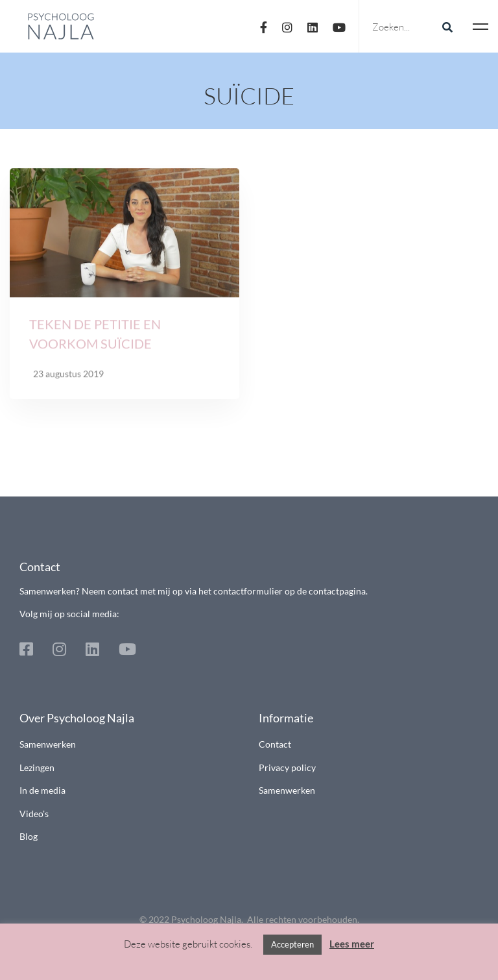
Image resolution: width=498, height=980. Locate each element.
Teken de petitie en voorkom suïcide (95, 336)
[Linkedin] (313, 26)
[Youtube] (339, 26)
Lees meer (352, 944)
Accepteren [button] (292, 944)
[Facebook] (264, 26)
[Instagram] (287, 26)
